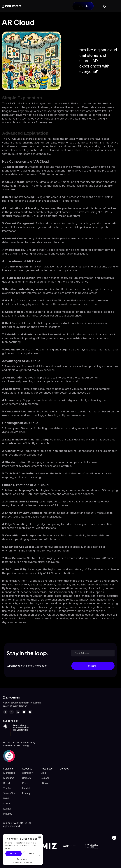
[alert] (23, 850)
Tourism (8, 788)
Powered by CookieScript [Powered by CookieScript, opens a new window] (23, 862)
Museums (9, 778)
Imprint (26, 788)
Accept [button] (14, 854)
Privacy (26, 793)
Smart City (9, 793)
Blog (43, 773)
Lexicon (45, 778)
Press (25, 783)
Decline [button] (32, 854)
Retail (6, 798)
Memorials (9, 773)
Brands (7, 783)
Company (27, 773)
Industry (8, 814)
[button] (104, 6)
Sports (7, 804)
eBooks (45, 783)
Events (7, 809)
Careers (26, 778)
